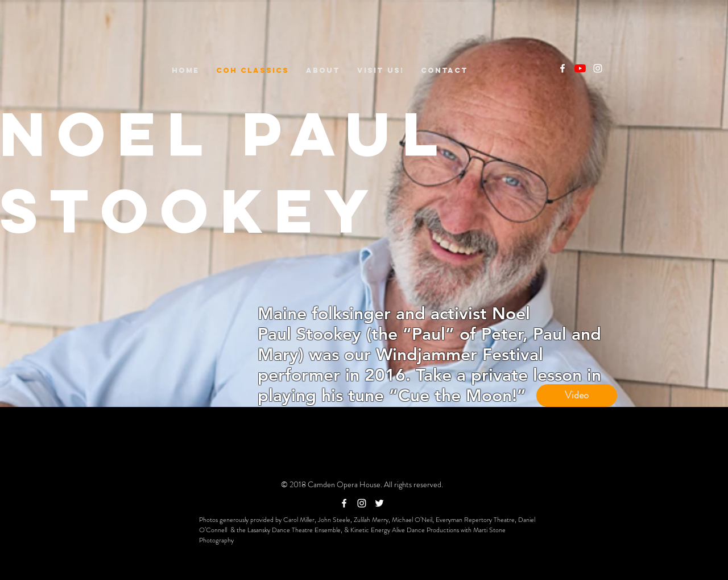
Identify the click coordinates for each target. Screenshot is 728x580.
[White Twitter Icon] (379, 503)
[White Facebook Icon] (562, 68)
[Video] (577, 396)
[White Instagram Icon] (598, 68)
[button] (323, 70)
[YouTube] (580, 68)
